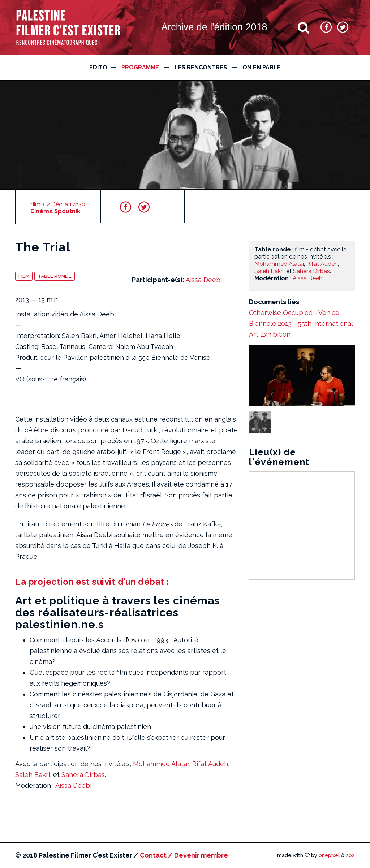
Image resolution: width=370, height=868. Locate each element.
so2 (350, 855)
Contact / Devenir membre (184, 855)
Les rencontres (201, 67)
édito (98, 67)
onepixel (329, 855)
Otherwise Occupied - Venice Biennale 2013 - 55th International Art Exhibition (301, 323)
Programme (140, 67)
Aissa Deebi (204, 280)
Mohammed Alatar (161, 764)
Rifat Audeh (210, 764)
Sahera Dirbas (83, 775)
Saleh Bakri (33, 775)
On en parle (262, 67)
